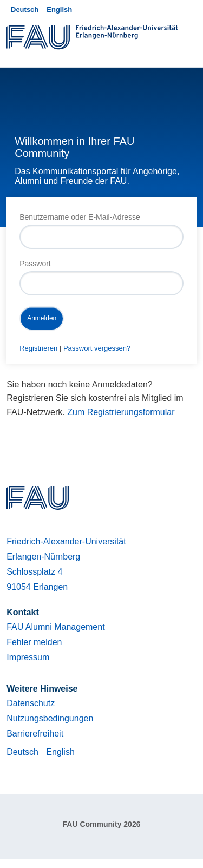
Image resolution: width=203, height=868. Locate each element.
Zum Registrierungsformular (121, 412)
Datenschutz (31, 703)
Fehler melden (34, 642)
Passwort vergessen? (97, 348)
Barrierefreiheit (35, 734)
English (59, 9)
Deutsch (25, 9)
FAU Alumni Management (55, 627)
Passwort (35, 264)
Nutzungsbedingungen (50, 718)
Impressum (28, 657)
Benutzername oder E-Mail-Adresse (80, 217)
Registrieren (38, 348)
